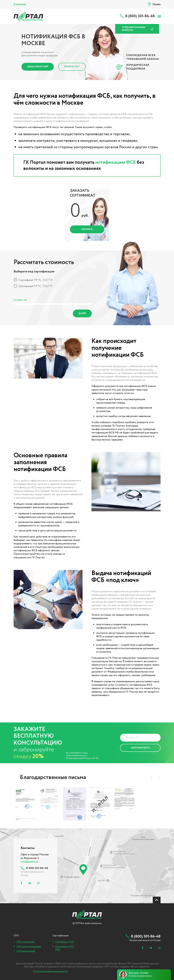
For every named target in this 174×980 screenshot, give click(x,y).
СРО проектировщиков (29, 947)
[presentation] (151, 778)
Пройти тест (72, 67)
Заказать (87, 229)
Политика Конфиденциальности (138, 756)
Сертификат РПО (65, 942)
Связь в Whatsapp (38, 67)
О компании (20, 4)
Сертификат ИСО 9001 (65, 948)
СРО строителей (25, 942)
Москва (157, 4)
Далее (82, 313)
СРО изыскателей (26, 951)
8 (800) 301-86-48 (140, 16)
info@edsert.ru (29, 862)
